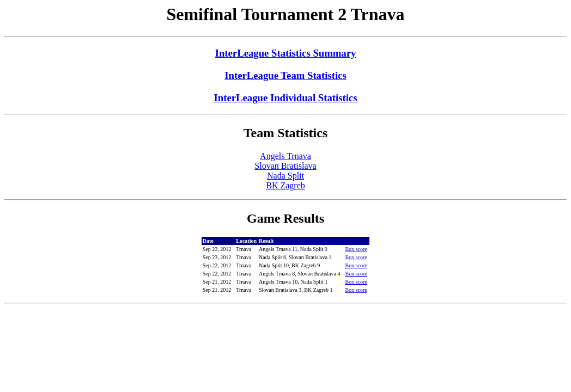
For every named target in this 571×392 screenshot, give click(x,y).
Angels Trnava (285, 156)
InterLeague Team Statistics (285, 75)
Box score (356, 249)
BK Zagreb (285, 185)
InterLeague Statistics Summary (286, 53)
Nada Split (285, 176)
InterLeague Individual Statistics (286, 98)
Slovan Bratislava (285, 166)
